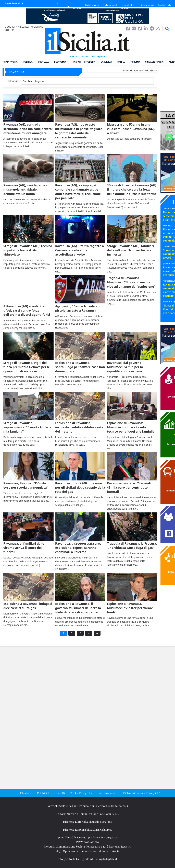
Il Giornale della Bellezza (128, 7)
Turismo (135, 62)
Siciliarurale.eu (92, 5)
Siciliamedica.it (147, 5)
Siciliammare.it (110, 5)
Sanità (121, 62)
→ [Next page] (97, 633)
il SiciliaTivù (77, 7)
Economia (60, 62)
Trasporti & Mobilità (83, 62)
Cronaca (43, 62)
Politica (28, 62)
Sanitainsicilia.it (166, 5)
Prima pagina (10, 62)
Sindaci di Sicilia (154, 62)
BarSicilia (106, 62)
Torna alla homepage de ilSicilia (140, 70)
